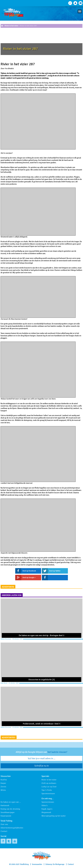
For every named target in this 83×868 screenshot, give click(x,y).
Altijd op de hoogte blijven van (41, 752)
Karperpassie (6, 816)
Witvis (3, 790)
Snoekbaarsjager (8, 812)
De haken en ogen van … (11, 802)
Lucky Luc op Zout (49, 787)
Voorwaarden (37, 864)
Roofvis (4, 780)
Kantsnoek (5, 805)
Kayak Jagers (47, 809)
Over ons (4, 824)
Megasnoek (46, 812)
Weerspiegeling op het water (54, 816)
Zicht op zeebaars (49, 783)
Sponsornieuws (48, 802)
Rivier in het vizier (11, 26)
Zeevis (3, 787)
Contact (4, 831)
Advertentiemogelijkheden (12, 828)
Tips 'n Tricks (47, 790)
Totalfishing (24, 864)
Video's (44, 805)
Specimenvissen (48, 794)
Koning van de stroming (10, 809)
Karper (3, 783)
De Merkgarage (59, 864)
